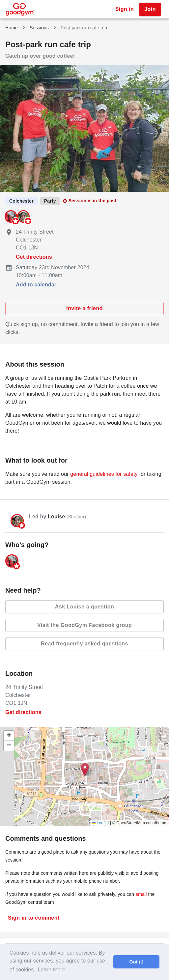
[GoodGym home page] (20, 9)
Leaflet (100, 823)
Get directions (34, 257)
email (141, 894)
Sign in (125, 9)
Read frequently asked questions (84, 644)
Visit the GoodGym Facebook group (84, 625)
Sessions (39, 28)
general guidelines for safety (104, 474)
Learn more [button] (52, 970)
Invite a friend (84, 309)
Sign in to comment (34, 918)
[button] (85, 770)
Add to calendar (36, 285)
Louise (56, 517)
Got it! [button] (136, 962)
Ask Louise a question (84, 607)
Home (12, 28)
